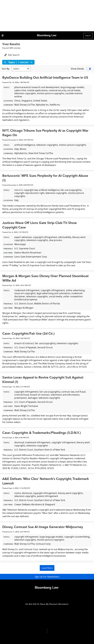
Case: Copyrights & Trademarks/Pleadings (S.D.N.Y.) (42, 433)
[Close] (6, 62)
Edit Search (12, 55)
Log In (88, 36)
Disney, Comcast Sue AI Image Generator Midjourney (43, 527)
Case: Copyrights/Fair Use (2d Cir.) (28, 334)
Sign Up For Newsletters (47, 577)
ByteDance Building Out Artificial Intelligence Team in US (45, 78)
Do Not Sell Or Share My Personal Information (47, 604)
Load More (47, 568)
